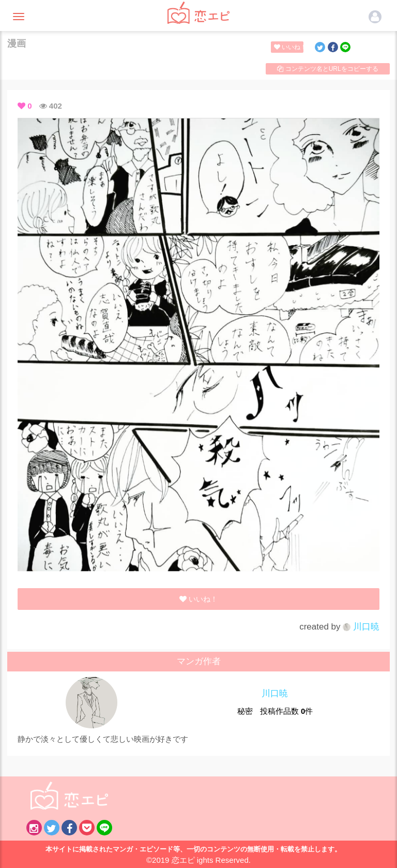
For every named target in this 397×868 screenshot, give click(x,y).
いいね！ (289, 47)
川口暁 (361, 627)
